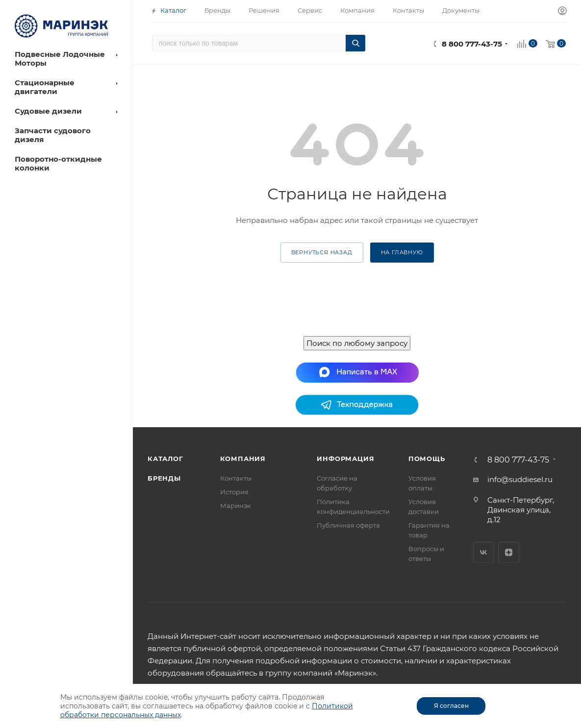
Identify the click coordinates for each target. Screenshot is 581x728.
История (234, 492)
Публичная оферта (348, 525)
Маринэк (236, 506)
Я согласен (451, 706)
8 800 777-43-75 (472, 44)
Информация (345, 459)
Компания (243, 459)
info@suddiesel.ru (520, 479)
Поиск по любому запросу (357, 343)
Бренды (164, 478)
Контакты (236, 478)
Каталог (165, 459)
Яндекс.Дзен (509, 552)
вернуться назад (322, 252)
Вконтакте (484, 552)
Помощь (427, 459)
